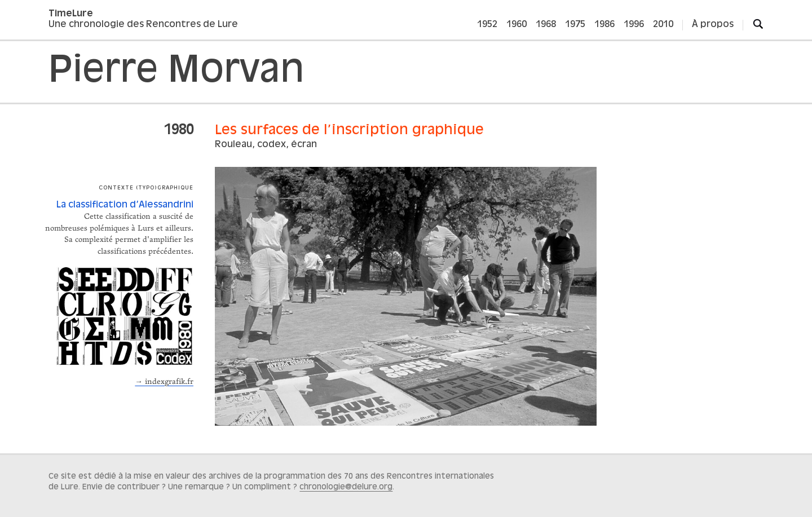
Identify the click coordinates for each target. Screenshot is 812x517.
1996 (634, 25)
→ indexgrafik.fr (164, 382)
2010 (663, 25)
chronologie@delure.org (346, 487)
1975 (575, 25)
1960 (517, 25)
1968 (546, 25)
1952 (487, 25)
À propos (713, 25)
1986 (604, 25)
